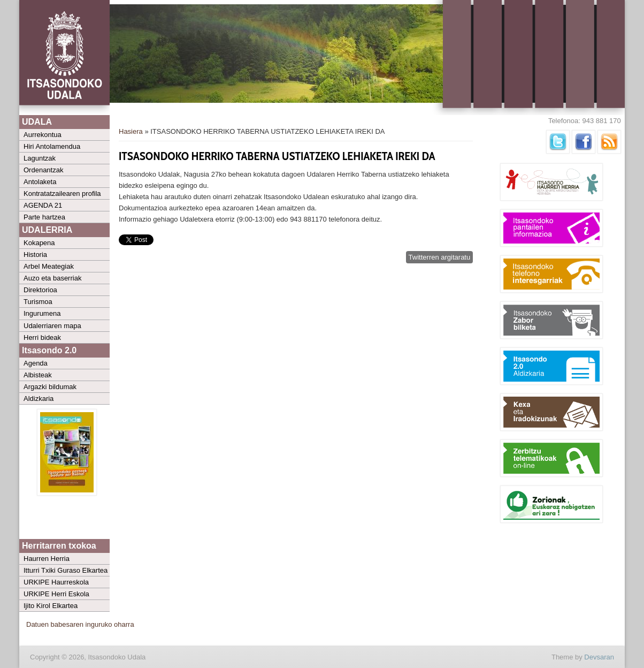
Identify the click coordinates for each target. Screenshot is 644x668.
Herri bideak (42, 337)
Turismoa (38, 302)
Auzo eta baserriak (52, 278)
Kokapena (39, 243)
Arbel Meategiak (49, 266)
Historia (35, 255)
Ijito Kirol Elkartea (51, 606)
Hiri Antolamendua (52, 146)
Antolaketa (40, 182)
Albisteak (38, 375)
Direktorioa (40, 290)
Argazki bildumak (50, 387)
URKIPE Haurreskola (56, 582)
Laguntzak (40, 158)
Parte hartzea (44, 217)
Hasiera (131, 131)
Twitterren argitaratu (440, 257)
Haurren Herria (47, 559)
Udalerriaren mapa (52, 326)
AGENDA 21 (43, 205)
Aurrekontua (43, 135)
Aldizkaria (39, 398)
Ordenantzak (43, 170)
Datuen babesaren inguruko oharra (80, 624)
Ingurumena (42, 313)
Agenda (36, 363)
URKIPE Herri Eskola (56, 594)
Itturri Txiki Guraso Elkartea (66, 570)
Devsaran (599, 657)
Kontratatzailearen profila (62, 193)
